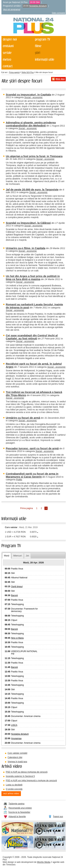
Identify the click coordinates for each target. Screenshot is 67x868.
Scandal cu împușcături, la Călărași (28, 223)
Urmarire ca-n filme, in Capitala (26, 248)
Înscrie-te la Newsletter (19, 812)
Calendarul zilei (15, 757)
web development (25, 862)
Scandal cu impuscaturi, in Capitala (28, 95)
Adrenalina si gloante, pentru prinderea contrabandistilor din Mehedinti (31, 124)
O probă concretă (14, 789)
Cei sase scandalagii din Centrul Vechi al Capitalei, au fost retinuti (32, 337)
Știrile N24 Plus (28, 72)
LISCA (14, 725)
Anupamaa (16, 738)
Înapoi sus (58, 817)
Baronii (14, 595)
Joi (27, 556)
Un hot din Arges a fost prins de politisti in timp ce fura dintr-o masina (33, 278)
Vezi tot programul (12, 9)
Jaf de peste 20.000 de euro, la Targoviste (32, 189)
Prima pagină (14, 72)
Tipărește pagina (17, 804)
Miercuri (18, 556)
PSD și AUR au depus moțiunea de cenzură (27, 772)
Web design (8, 862)
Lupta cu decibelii (14, 785)
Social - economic (33, 97)
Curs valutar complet (18, 753)
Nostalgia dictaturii (38, 6)
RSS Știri (60, 79)
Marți (7, 556)
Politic (19, 480)
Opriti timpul (17, 587)
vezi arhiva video (11, 794)
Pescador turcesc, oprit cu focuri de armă (32, 448)
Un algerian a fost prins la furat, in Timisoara (34, 156)
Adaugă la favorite (17, 817)
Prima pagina (27, 508)
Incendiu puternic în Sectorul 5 (20, 776)
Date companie (59, 13)
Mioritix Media (44, 862)
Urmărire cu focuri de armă (23, 418)
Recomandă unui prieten (20, 808)
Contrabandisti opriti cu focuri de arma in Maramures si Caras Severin (32, 475)
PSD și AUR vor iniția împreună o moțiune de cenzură (31, 781)
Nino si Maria (17, 638)
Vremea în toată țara (17, 762)
